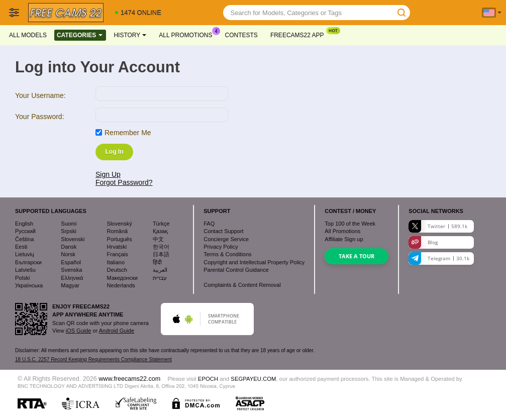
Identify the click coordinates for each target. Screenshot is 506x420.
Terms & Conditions (227, 254)
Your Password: (40, 117)
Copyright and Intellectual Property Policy (254, 262)
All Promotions (188, 34)
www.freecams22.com (129, 379)
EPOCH (208, 379)
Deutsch (117, 270)
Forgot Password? (124, 182)
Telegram (439, 258)
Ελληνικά (72, 278)
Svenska (71, 270)
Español (71, 262)
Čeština (24, 239)
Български (28, 262)
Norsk (68, 254)
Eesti (21, 247)
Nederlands (121, 285)
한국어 (161, 247)
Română (118, 231)
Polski (22, 278)
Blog (423, 242)
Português (120, 239)
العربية (160, 270)
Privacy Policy (221, 247)
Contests (241, 35)
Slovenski (73, 239)
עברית (160, 278)
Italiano (116, 262)
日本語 (161, 254)
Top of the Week (350, 224)
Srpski (69, 231)
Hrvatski (117, 247)
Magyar (70, 285)
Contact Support (224, 231)
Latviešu (25, 270)
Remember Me (128, 133)
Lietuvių (25, 254)
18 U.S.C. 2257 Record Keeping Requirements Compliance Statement (93, 359)
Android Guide (117, 331)
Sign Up (108, 174)
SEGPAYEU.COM (253, 379)
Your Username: (40, 95)
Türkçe (161, 224)
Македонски (122, 278)
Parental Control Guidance (236, 270)
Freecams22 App (300, 34)
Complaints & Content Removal (242, 285)
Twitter (438, 226)
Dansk (69, 247)
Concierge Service (226, 239)
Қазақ (160, 231)
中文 (158, 239)
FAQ (209, 224)
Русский (25, 231)
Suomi (69, 224)
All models (28, 35)
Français (118, 254)
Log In (115, 152)
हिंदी (157, 262)
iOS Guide (79, 331)
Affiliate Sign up (344, 239)
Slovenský (120, 224)
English (24, 224)
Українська (29, 285)
